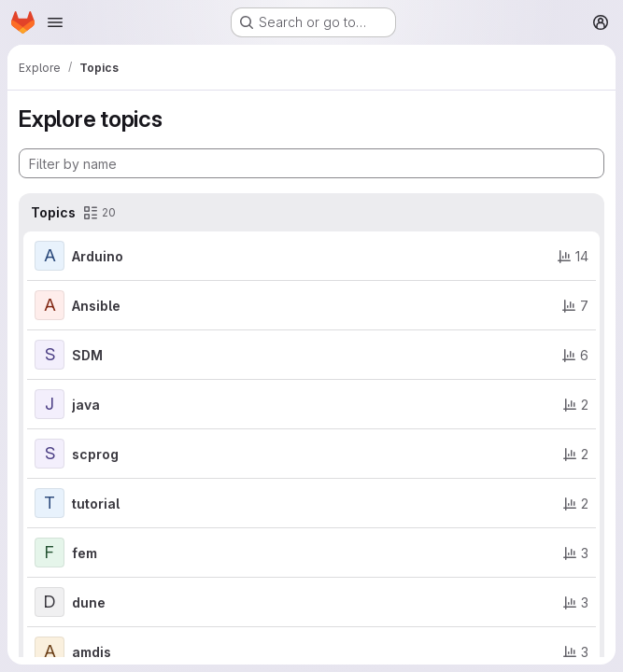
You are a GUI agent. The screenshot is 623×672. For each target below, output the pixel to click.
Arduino (98, 256)
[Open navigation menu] (55, 22)
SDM (87, 355)
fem (85, 553)
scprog (95, 454)
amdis (92, 652)
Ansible (96, 306)
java (86, 405)
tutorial (96, 504)
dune (89, 602)
